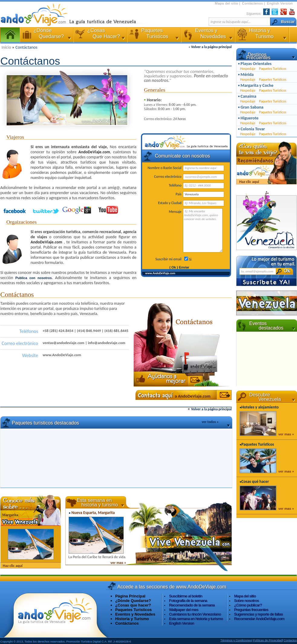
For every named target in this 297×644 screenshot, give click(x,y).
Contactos (290, 640)
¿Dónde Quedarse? (133, 601)
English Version (280, 3)
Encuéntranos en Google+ (283, 12)
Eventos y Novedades (207, 35)
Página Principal (10, 35)
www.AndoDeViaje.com (160, 273)
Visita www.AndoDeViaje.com (55, 615)
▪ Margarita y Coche (256, 85)
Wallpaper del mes (184, 610)
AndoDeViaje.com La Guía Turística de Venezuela (38, 15)
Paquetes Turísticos (154, 35)
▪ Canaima (247, 96)
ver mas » (118, 563)
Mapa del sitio (227, 3)
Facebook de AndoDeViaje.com (16, 210)
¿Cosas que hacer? (133, 605)
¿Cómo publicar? (248, 605)
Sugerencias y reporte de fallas (258, 614)
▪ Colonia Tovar (251, 129)
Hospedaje (248, 69)
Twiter (275, 12)
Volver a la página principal (211, 47)
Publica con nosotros (34, 278)
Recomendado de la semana (192, 605)
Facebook (266, 12)
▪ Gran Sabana (251, 107)
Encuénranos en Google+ (77, 210)
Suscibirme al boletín (186, 596)
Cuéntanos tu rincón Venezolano (195, 614)
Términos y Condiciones (236, 640)
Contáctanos (26, 47)
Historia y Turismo (261, 35)
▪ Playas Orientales (255, 63)
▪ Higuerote (248, 118)
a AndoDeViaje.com (193, 396)
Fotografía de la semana (188, 601)
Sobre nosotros (246, 601)
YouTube (292, 12)
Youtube (108, 210)
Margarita (10, 515)
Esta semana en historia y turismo (196, 619)
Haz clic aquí (13, 566)
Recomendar (259, 619)
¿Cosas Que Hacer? (100, 35)
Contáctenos (253, 3)
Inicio (7, 47)
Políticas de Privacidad (268, 640)
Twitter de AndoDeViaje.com (47, 210)
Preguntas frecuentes (251, 610)
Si (190, 259)
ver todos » (210, 422)
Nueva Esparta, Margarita (93, 513)
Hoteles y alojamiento (260, 407)
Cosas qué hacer (255, 481)
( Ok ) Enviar (179, 267)
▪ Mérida (246, 74)
